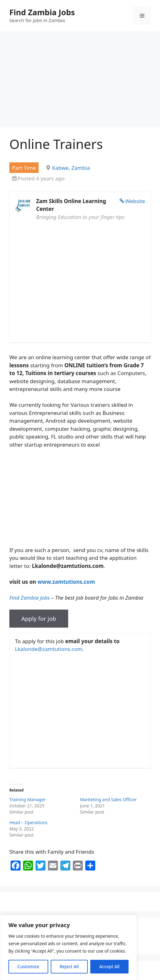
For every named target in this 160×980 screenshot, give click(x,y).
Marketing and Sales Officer (108, 799)
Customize (28, 966)
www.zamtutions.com (66, 582)
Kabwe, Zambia (71, 168)
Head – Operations (28, 822)
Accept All (109, 966)
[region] (68, 947)
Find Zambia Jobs (42, 12)
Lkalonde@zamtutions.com (49, 649)
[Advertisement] (80, 81)
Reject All (69, 966)
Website (135, 201)
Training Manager (28, 799)
